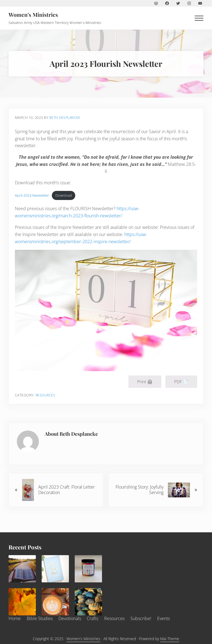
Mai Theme (170, 639)
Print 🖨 (144, 382)
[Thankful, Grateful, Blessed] (22, 602)
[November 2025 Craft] (88, 602)
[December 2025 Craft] (88, 569)
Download (64, 196)
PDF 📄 (181, 382)
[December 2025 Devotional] (55, 569)
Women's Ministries (34, 14)
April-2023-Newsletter (33, 196)
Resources (47, 395)
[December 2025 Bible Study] (22, 569)
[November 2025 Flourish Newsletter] (55, 602)
